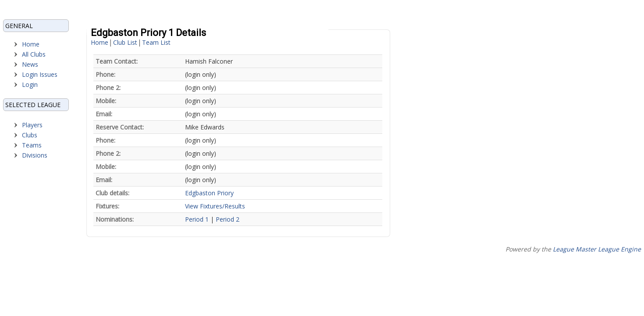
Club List (125, 42)
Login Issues (40, 74)
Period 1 (197, 219)
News (30, 64)
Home (31, 44)
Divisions (35, 155)
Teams (32, 145)
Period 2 (228, 219)
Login (30, 84)
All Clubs (34, 54)
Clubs (30, 135)
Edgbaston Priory (209, 193)
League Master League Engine (597, 249)
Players (32, 125)
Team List (156, 42)
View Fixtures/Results (215, 206)
